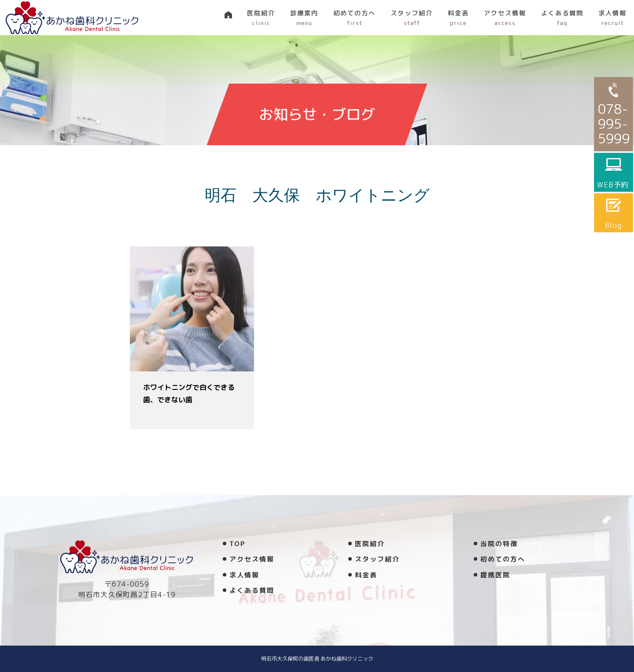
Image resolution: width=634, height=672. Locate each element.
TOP (238, 544)
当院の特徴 (499, 544)
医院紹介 (261, 18)
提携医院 (495, 575)
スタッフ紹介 (412, 18)
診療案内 (304, 18)
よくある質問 (562, 18)
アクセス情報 (505, 18)
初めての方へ (354, 18)
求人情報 (612, 18)
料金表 (458, 18)
